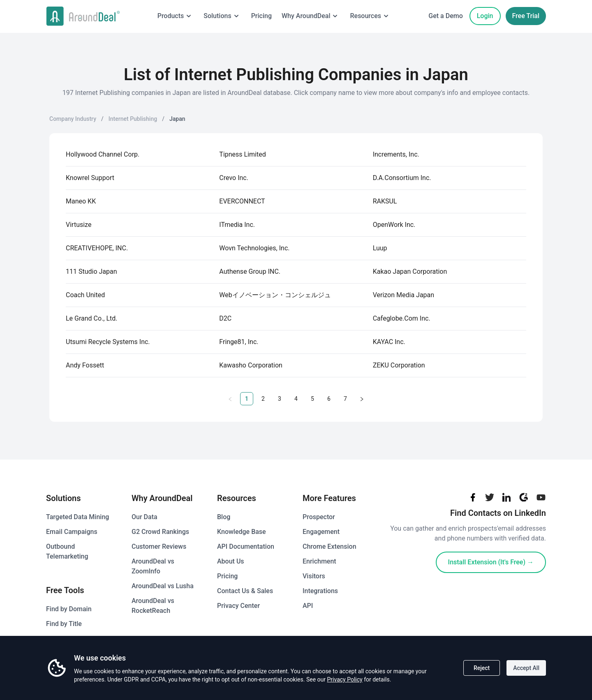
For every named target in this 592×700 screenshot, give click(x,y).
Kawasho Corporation (251, 365)
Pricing (260, 16)
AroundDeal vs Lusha (163, 586)
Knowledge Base (242, 532)
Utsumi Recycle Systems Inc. (108, 342)
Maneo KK (81, 201)
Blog (224, 517)
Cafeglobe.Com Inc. (402, 318)
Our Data (145, 517)
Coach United (85, 295)
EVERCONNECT (242, 201)
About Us (231, 561)
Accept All (526, 668)
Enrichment (319, 561)
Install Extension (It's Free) (491, 562)
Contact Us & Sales (245, 591)
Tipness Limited (242, 154)
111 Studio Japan (91, 271)
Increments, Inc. (396, 154)
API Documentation (246, 546)
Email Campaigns (72, 532)
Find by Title (64, 624)
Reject (482, 668)
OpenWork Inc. (394, 225)
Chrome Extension (330, 546)
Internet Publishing (133, 119)
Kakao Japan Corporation (410, 271)
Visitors (314, 576)
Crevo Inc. (234, 178)
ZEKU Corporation (399, 365)
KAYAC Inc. (389, 342)
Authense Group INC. (250, 271)
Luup (380, 248)
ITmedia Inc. (237, 225)
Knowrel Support (90, 178)
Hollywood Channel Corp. (103, 154)
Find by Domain (69, 609)
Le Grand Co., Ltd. (92, 318)
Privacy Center (238, 606)
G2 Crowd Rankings (160, 532)
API (308, 606)
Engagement (321, 532)
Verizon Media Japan (404, 295)
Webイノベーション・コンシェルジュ (275, 295)
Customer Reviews (159, 546)
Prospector (319, 517)
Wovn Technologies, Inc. (254, 248)
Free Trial (526, 16)
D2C (225, 318)
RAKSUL (385, 201)
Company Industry (73, 119)
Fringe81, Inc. (239, 342)
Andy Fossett (85, 365)
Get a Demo (445, 16)
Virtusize (79, 225)
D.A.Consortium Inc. (402, 178)
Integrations (320, 591)
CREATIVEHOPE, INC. (97, 248)
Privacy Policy (345, 679)
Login (485, 16)
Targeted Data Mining (77, 517)
